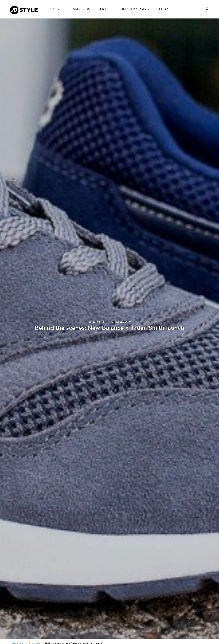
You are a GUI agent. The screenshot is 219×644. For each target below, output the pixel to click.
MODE (105, 9)
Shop (164, 9)
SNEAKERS (81, 9)
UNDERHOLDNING (135, 9)
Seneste (56, 9)
